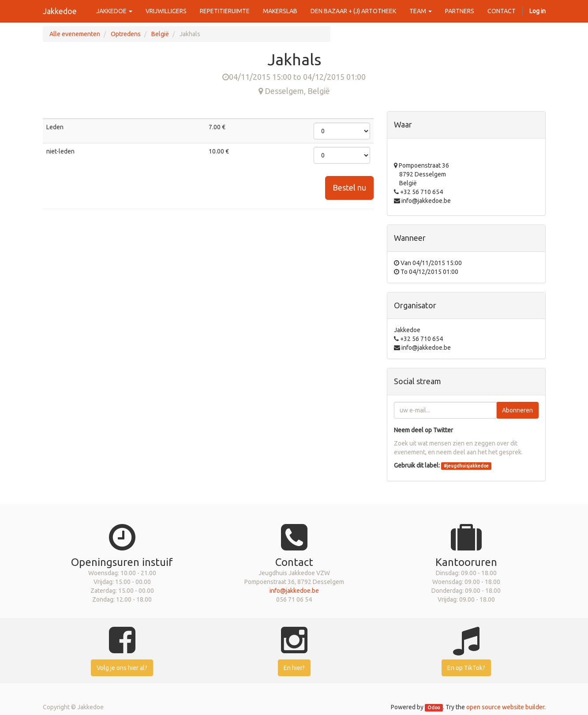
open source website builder (505, 707)
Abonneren (517, 410)
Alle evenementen (75, 34)
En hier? (294, 668)
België (160, 34)
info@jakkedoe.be (294, 591)
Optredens (126, 34)
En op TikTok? (466, 668)
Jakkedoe (60, 11)
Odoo (434, 708)
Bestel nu (349, 187)
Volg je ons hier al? (122, 668)
